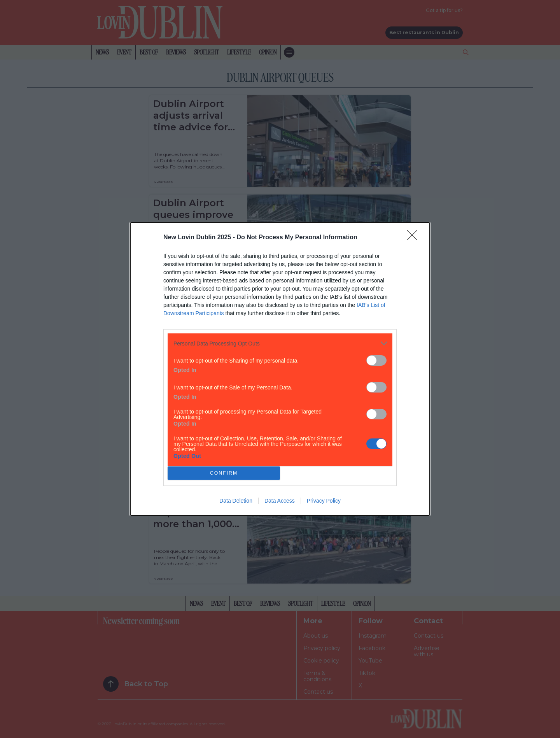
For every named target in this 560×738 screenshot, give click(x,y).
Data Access (280, 501)
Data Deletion (236, 501)
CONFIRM (224, 473)
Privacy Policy (324, 501)
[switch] (376, 360)
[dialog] (280, 369)
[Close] (415, 238)
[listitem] (280, 343)
